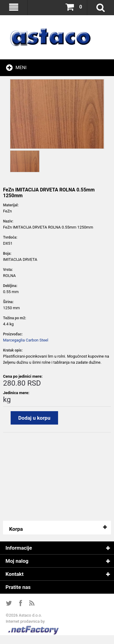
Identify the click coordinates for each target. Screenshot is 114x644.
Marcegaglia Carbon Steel (26, 340)
